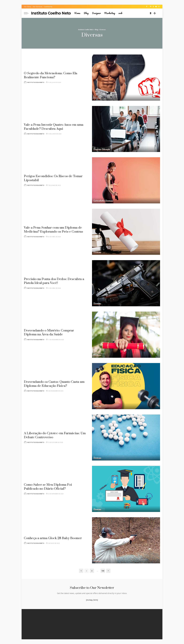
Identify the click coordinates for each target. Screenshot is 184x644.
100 (103, 571)
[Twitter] (149, 7)
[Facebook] (147, 7)
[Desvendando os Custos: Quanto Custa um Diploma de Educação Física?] (126, 386)
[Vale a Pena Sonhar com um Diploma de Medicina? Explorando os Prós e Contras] (126, 232)
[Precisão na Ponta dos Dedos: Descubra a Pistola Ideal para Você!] (126, 283)
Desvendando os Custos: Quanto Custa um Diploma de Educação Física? (54, 384)
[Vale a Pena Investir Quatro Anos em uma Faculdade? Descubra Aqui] (126, 129)
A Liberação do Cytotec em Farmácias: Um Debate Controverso (54, 435)
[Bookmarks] (151, 13)
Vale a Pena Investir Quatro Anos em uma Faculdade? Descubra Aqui (52, 127)
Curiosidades (99, 201)
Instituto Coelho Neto (51, 13)
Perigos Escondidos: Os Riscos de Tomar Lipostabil (55, 178)
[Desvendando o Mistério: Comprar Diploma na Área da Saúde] (126, 335)
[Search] (159, 13)
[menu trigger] (27, 13)
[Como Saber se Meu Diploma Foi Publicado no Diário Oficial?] (126, 489)
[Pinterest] (151, 7)
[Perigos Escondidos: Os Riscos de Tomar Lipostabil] (126, 180)
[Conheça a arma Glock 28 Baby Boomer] (126, 540)
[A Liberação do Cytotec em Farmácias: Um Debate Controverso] (126, 438)
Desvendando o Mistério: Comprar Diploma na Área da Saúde (51, 332)
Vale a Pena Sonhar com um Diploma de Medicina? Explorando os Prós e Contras (55, 230)
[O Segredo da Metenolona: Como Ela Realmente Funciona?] (126, 78)
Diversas (97, 98)
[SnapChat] (156, 7)
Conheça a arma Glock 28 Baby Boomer (55, 536)
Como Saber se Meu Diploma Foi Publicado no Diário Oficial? (50, 487)
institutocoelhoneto (36, 82)
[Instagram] (153, 7)
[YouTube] (159, 7)
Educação (106, 149)
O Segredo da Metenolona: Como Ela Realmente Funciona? (53, 75)
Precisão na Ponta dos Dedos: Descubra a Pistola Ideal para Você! (55, 281)
